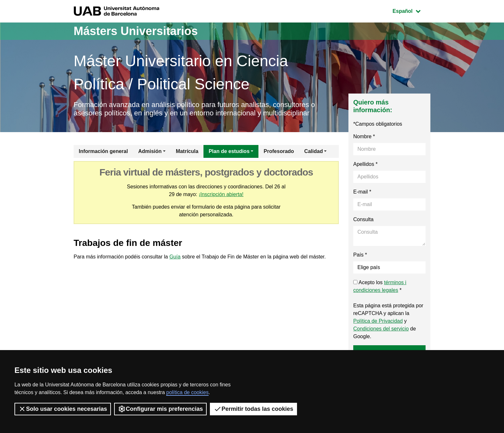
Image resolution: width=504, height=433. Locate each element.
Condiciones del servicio (381, 329)
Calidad (314, 151)
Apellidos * (365, 164)
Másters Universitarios (136, 31)
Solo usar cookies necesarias (63, 409)
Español (411, 10)
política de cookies (187, 392)
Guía (175, 257)
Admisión (150, 151)
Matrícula (187, 151)
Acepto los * (380, 286)
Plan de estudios (229, 151)
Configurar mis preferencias (160, 409)
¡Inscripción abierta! (221, 194)
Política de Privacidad (378, 321)
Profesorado (279, 151)
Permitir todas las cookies (253, 409)
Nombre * (364, 136)
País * (360, 255)
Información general (103, 151)
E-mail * (362, 192)
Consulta (363, 219)
